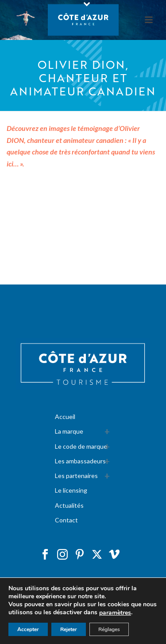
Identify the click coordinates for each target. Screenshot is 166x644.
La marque (69, 431)
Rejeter (69, 629)
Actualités (69, 505)
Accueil (65, 417)
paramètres (115, 613)
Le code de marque (81, 446)
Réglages (109, 629)
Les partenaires (76, 476)
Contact (66, 520)
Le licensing (71, 490)
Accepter (28, 629)
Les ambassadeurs (80, 461)
